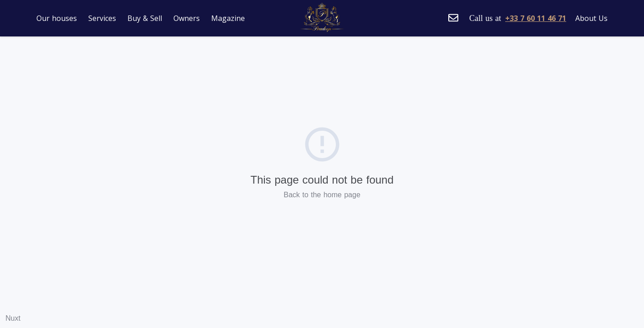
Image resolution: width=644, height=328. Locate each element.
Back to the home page (322, 195)
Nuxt (13, 318)
